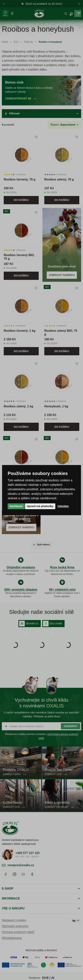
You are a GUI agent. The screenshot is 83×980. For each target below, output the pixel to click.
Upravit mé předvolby (40, 506)
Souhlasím (16, 506)
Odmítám (63, 506)
